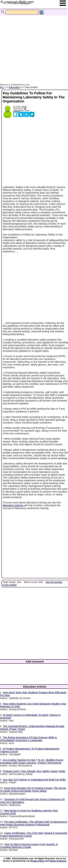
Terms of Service (58, 861)
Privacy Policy (37, 861)
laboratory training (13, 505)
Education (14, 87)
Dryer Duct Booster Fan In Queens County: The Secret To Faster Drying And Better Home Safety (33, 789)
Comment (17, 111)
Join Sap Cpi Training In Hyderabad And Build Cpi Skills (34, 780)
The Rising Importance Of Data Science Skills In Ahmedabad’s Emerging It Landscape (29, 739)
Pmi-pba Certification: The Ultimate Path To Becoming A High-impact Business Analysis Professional (34, 823)
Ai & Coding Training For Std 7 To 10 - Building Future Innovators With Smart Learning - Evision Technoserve (32, 761)
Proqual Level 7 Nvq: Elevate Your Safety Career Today (34, 771)
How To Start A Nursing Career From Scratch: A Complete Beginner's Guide (29, 846)
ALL (2, 87)
